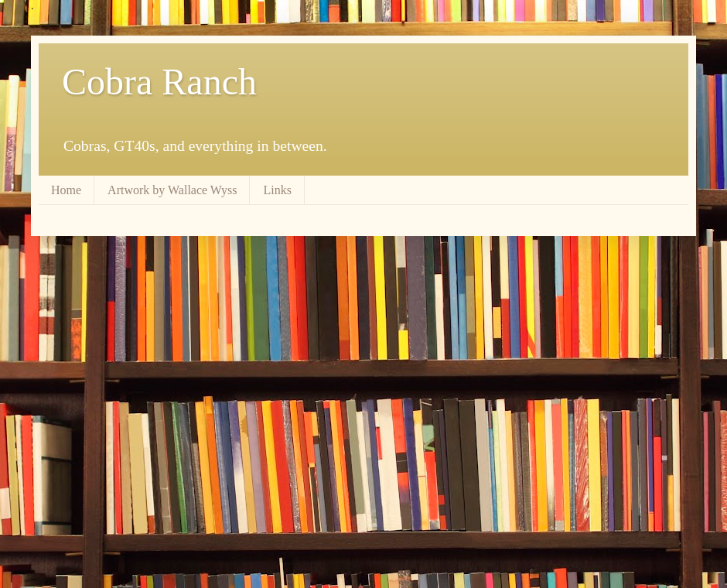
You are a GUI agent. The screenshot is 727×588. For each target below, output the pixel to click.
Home (66, 190)
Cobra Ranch (159, 82)
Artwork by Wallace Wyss (172, 190)
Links (277, 190)
